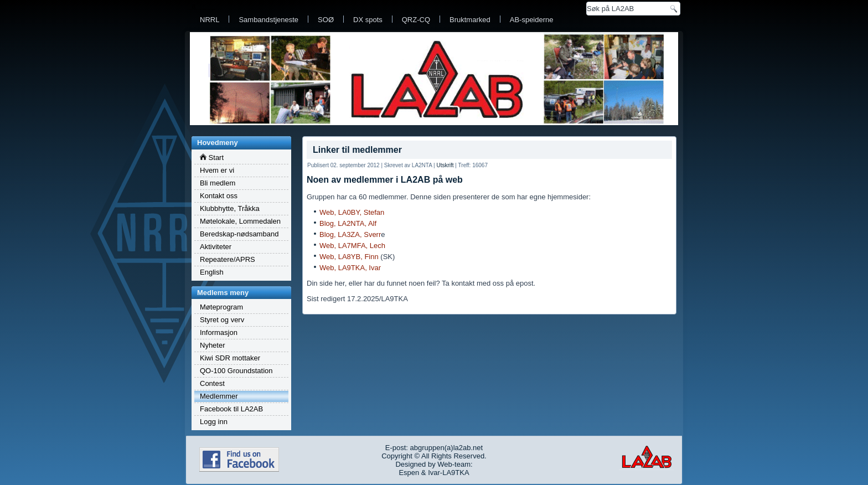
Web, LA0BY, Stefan (352, 212)
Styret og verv (222, 320)
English (212, 272)
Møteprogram (221, 307)
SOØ (326, 20)
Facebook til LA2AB (231, 409)
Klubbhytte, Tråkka (230, 208)
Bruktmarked (470, 20)
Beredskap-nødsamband (239, 234)
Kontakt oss (219, 196)
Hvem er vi (217, 170)
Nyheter (213, 345)
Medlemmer (219, 396)
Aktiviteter (216, 247)
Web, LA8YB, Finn (349, 257)
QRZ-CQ (416, 20)
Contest (212, 383)
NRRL (210, 20)
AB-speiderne (532, 20)
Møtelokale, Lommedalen (240, 221)
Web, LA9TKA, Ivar (350, 268)
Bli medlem (218, 183)
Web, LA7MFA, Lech (352, 246)
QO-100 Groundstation (236, 371)
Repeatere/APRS (228, 259)
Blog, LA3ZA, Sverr (350, 234)
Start (212, 158)
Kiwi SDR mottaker (230, 358)
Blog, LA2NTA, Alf (348, 223)
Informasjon (219, 332)
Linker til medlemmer (357, 150)
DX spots (368, 20)
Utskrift (445, 165)
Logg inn (214, 422)
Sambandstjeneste (268, 20)
